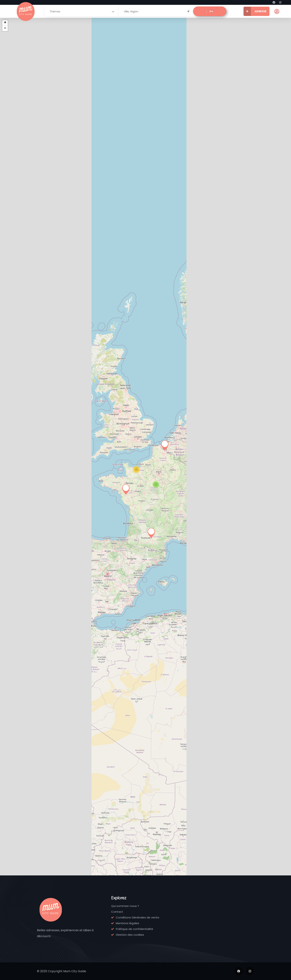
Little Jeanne (65, 216)
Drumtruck (105, 697)
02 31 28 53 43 (107, 240)
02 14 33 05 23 (65, 637)
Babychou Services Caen (66, 603)
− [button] (180, 28)
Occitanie (64, 340)
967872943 (21, 238)
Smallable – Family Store (22, 218)
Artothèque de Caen (150, 707)
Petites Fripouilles (62, 316)
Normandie (108, 235)
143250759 (63, 136)
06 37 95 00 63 (23, 442)
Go (210, 11)
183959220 (20, 141)
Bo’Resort (104, 415)
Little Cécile (21, 324)
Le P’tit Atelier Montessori (65, 412)
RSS (163, 58)
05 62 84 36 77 (65, 345)
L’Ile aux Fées (65, 119)
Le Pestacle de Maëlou (24, 121)
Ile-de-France (25, 136)
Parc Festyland (20, 515)
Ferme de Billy (23, 611)
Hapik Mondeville (105, 326)
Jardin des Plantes (63, 798)
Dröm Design (149, 228)
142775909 (147, 146)
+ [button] (180, 23)
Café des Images (103, 606)
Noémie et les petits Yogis (65, 515)
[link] (24, 87)
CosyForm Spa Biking (20, 803)
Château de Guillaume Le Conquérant (149, 608)
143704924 (105, 146)
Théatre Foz (148, 425)
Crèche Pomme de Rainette (21, 704)
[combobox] (82, 11)
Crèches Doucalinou (63, 706)
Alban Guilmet (108, 222)
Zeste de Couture (103, 515)
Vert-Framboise (147, 510)
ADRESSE (255, 11)
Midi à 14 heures (145, 322)
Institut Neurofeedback (25, 418)
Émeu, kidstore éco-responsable (107, 124)
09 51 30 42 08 (149, 254)
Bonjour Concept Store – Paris (150, 124)
